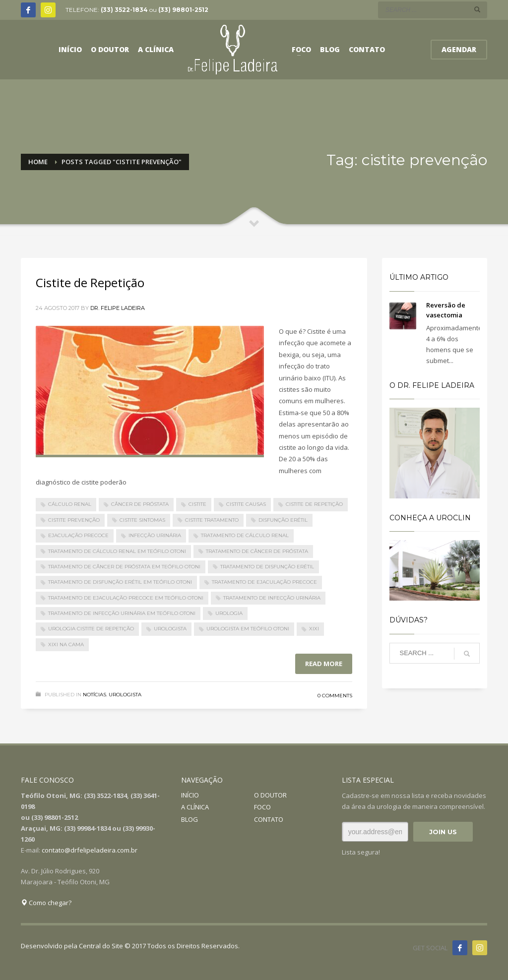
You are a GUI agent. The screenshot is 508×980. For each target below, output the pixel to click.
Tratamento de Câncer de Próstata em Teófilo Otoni (124, 567)
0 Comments (335, 696)
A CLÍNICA (195, 807)
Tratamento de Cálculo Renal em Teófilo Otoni (117, 551)
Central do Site (101, 946)
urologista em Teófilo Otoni (248, 629)
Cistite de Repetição (90, 282)
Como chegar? (46, 903)
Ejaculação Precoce (78, 535)
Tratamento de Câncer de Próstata (257, 551)
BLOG (190, 819)
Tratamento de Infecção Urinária (272, 598)
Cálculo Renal (70, 504)
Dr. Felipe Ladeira (118, 308)
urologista (170, 629)
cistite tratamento (212, 520)
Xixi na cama (66, 644)
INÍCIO (190, 795)
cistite (197, 504)
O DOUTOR (270, 795)
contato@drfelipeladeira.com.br (90, 850)
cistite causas (246, 504)
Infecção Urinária (155, 535)
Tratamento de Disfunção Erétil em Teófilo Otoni (120, 582)
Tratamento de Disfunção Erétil (267, 567)
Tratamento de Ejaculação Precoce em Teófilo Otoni (126, 598)
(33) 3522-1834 (124, 10)
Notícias (95, 695)
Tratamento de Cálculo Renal (245, 535)
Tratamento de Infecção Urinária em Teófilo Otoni (122, 613)
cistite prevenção (74, 520)
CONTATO (269, 819)
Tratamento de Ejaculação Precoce (264, 582)
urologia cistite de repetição (91, 629)
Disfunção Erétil (283, 520)
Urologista (125, 695)
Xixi (314, 629)
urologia (229, 613)
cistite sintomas (142, 520)
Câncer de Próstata (140, 504)
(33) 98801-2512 (183, 10)
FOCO (262, 807)
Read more (324, 664)
